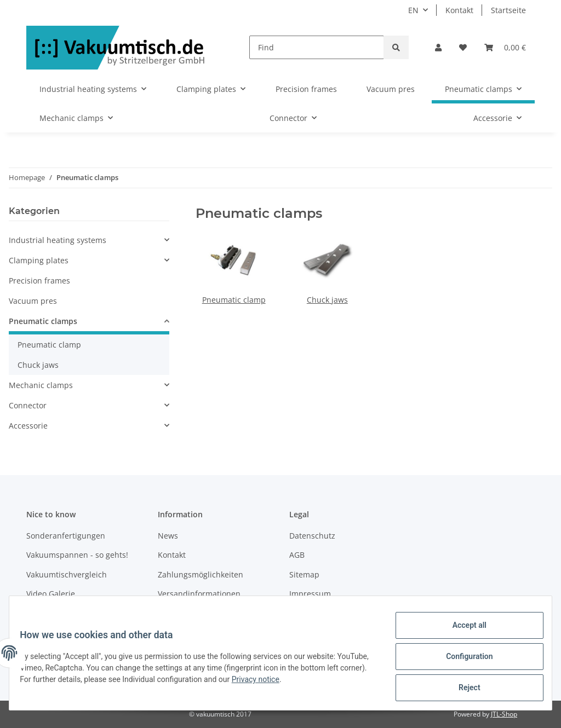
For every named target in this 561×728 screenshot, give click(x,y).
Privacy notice (304, 684)
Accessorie (28, 426)
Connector (28, 405)
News (168, 536)
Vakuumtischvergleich (67, 574)
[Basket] (505, 47)
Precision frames (39, 281)
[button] (438, 47)
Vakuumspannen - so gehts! (77, 555)
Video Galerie (51, 594)
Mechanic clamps (41, 385)
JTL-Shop (504, 714)
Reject (462, 689)
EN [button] (413, 10)
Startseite (508, 10)
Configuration (462, 661)
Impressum (310, 594)
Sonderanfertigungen (66, 536)
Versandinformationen (199, 594)
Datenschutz (312, 536)
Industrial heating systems (58, 240)
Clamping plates (39, 260)
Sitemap (304, 574)
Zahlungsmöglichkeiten (201, 574)
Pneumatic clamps (43, 321)
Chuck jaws (327, 300)
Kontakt (459, 10)
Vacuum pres (33, 301)
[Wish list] (463, 47)
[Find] (317, 47)
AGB (297, 555)
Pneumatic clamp (234, 300)
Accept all (462, 632)
